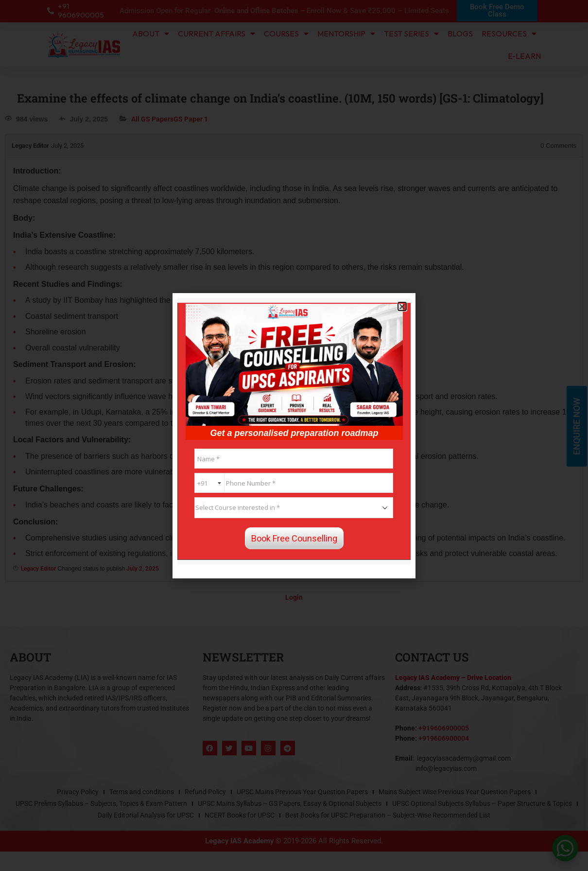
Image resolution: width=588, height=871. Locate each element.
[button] (402, 306)
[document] (294, 435)
